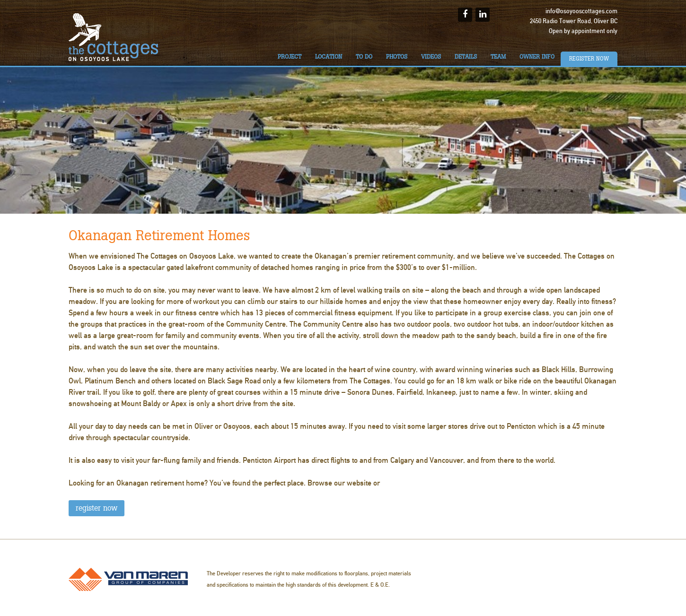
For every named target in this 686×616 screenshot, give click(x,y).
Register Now (589, 59)
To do (364, 57)
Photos (397, 57)
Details (466, 57)
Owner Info (537, 57)
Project (290, 57)
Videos (431, 57)
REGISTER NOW (97, 508)
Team (498, 57)
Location (329, 57)
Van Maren (128, 579)
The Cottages (114, 37)
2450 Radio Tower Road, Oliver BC (574, 21)
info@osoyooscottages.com (581, 11)
